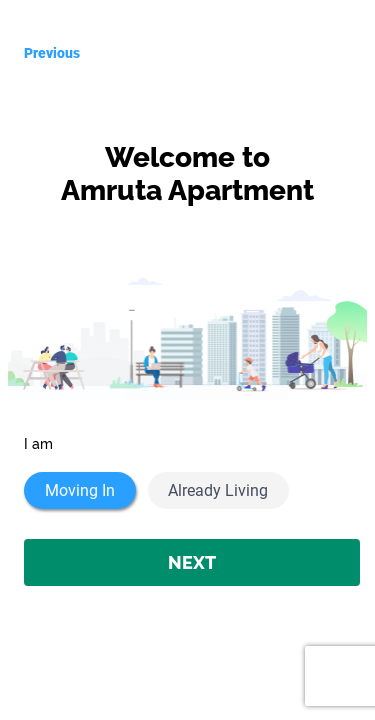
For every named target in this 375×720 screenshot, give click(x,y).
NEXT (192, 562)
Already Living (218, 490)
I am (38, 444)
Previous (52, 53)
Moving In (80, 490)
